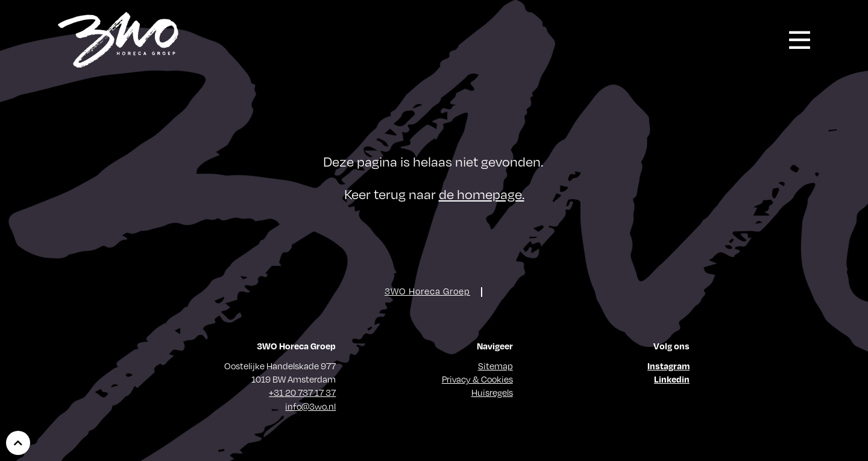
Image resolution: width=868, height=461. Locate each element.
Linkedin (672, 379)
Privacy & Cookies (477, 379)
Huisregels (492, 392)
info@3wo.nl (310, 406)
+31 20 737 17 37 (302, 392)
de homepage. (482, 193)
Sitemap (495, 366)
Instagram (668, 366)
